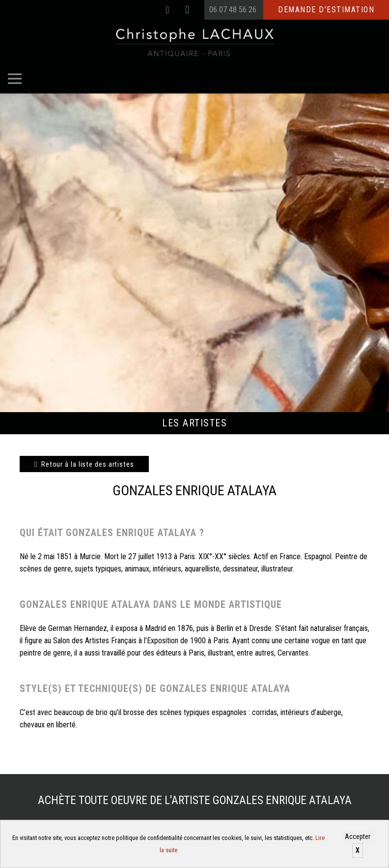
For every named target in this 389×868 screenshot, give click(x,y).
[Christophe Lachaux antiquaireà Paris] (195, 42)
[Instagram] (187, 10)
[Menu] (15, 79)
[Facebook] (167, 10)
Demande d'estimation (326, 10)
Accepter (358, 837)
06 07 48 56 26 (233, 10)
